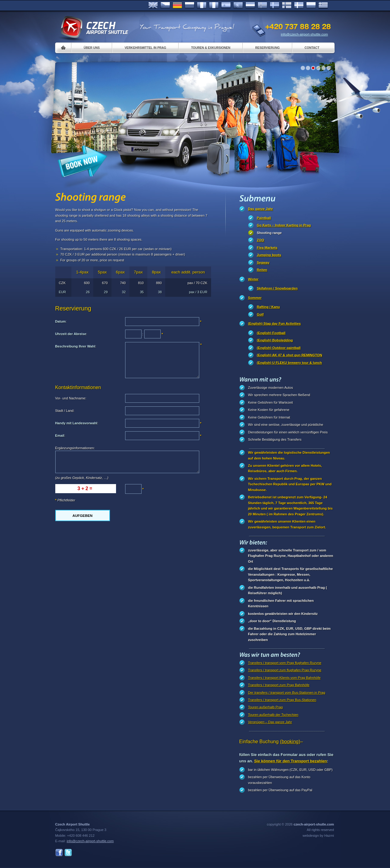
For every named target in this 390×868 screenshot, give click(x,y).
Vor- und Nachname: (71, 398)
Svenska (275, 5)
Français (202, 5)
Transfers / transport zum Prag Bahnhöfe (279, 685)
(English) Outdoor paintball (279, 348)
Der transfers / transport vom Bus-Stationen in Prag (287, 693)
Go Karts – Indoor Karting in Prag (284, 225)
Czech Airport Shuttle (94, 27)
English (153, 5)
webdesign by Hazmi (318, 836)
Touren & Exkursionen (211, 48)
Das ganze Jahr (261, 209)
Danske (299, 5)
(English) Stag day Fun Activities (275, 324)
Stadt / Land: (65, 411)
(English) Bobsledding (275, 340)
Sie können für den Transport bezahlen (291, 761)
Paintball (264, 218)
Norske (262, 5)
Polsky (311, 5)
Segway (263, 263)
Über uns (92, 48)
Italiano (214, 5)
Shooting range (269, 233)
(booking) (290, 742)
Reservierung (267, 48)
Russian (190, 5)
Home (63, 48)
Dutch (250, 5)
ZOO (261, 240)
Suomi (287, 5)
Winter (253, 279)
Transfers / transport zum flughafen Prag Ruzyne (285, 670)
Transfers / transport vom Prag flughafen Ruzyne (285, 663)
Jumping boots (269, 255)
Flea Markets (267, 248)
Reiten (262, 270)
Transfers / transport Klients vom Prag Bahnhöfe (284, 678)
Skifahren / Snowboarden (277, 288)
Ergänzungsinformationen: (75, 448)
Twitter (68, 853)
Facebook (59, 853)
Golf (260, 314)
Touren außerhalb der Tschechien (273, 715)
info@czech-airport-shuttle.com (304, 34)
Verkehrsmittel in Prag (145, 48)
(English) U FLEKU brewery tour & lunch (289, 363)
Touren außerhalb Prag (265, 707)
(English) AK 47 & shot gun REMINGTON (290, 355)
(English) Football (271, 333)
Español (226, 5)
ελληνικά (323, 5)
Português (238, 5)
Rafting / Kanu (269, 307)
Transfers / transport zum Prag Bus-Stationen (282, 700)
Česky (165, 5)
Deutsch (177, 5)
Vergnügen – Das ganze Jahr (270, 722)
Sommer (255, 298)
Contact (312, 48)
